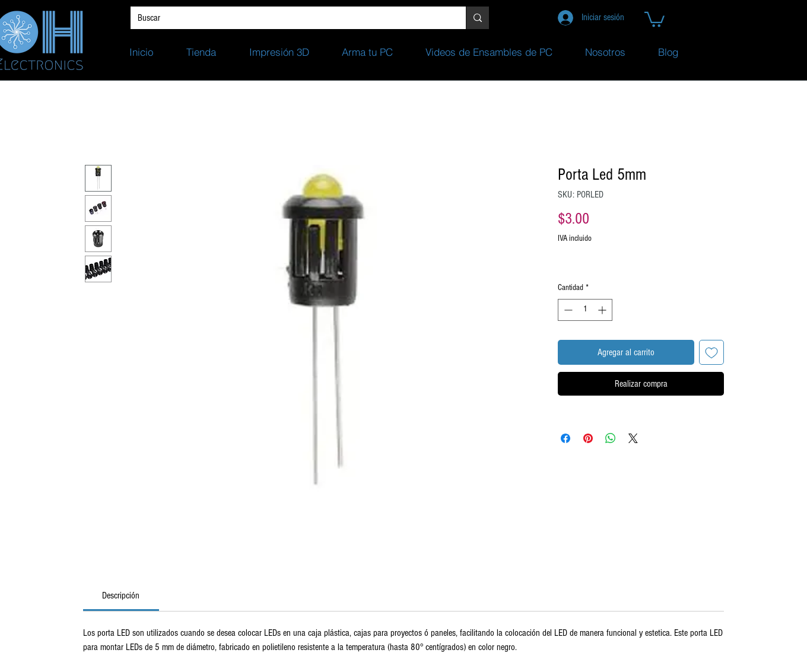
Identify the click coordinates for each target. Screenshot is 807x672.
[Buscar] (289, 18)
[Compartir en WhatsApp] (611, 438)
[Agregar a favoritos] (711, 352)
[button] (655, 19)
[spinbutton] (585, 310)
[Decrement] (567, 310)
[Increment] (603, 310)
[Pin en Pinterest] (588, 438)
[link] (121, 595)
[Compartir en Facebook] (565, 438)
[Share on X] (633, 438)
